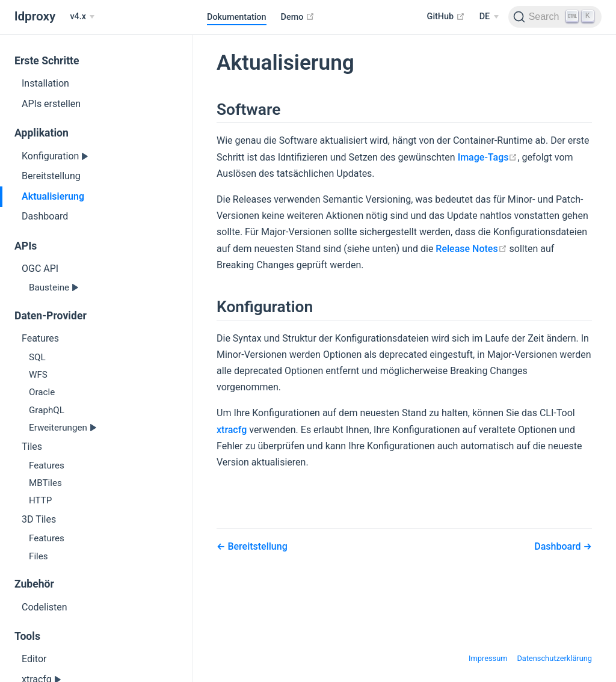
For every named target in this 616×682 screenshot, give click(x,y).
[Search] (555, 17)
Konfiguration (51, 156)
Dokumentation (237, 17)
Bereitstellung (51, 176)
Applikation (42, 133)
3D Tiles (39, 519)
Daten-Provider (51, 316)
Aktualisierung (53, 196)
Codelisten (45, 607)
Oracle (42, 392)
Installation (45, 83)
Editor (34, 659)
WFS (38, 375)
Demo (298, 17)
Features (40, 338)
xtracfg (232, 430)
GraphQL (47, 410)
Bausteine (50, 287)
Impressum (488, 658)
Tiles (32, 447)
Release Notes (471, 249)
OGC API (40, 269)
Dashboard (45, 216)
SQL (37, 357)
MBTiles (45, 483)
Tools (27, 636)
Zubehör (34, 584)
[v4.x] (82, 17)
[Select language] (489, 17)
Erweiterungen (59, 428)
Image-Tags (488, 157)
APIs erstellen (51, 104)
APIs (26, 246)
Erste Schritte (47, 61)
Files (38, 556)
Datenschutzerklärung (554, 658)
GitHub (446, 16)
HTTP (40, 500)
